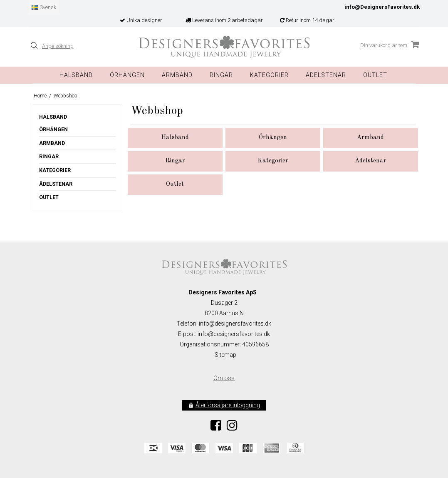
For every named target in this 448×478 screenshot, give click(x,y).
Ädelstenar (56, 184)
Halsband (76, 75)
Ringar (221, 75)
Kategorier (269, 75)
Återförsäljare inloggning (228, 405)
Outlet (375, 75)
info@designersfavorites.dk (234, 334)
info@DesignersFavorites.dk (382, 7)
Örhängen (127, 75)
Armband (177, 75)
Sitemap (225, 355)
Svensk (44, 7)
